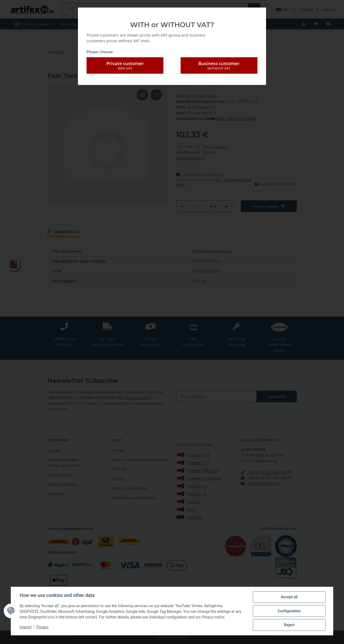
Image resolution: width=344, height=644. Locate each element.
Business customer (219, 66)
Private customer (125, 66)
